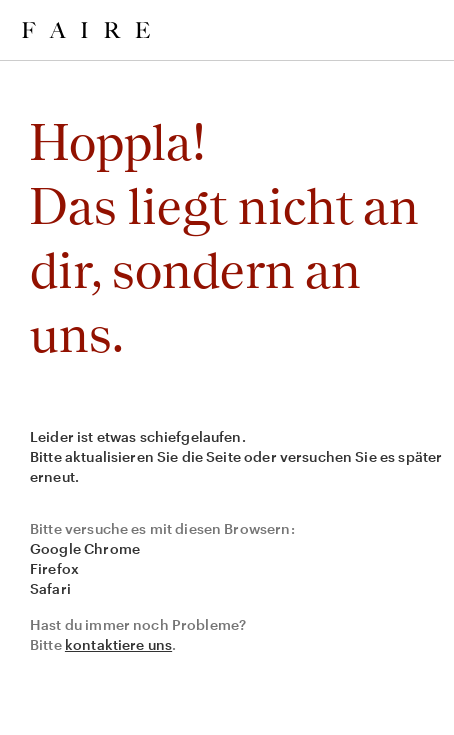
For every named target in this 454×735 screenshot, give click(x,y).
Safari (50, 588)
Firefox (54, 568)
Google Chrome (85, 548)
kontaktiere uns (118, 644)
